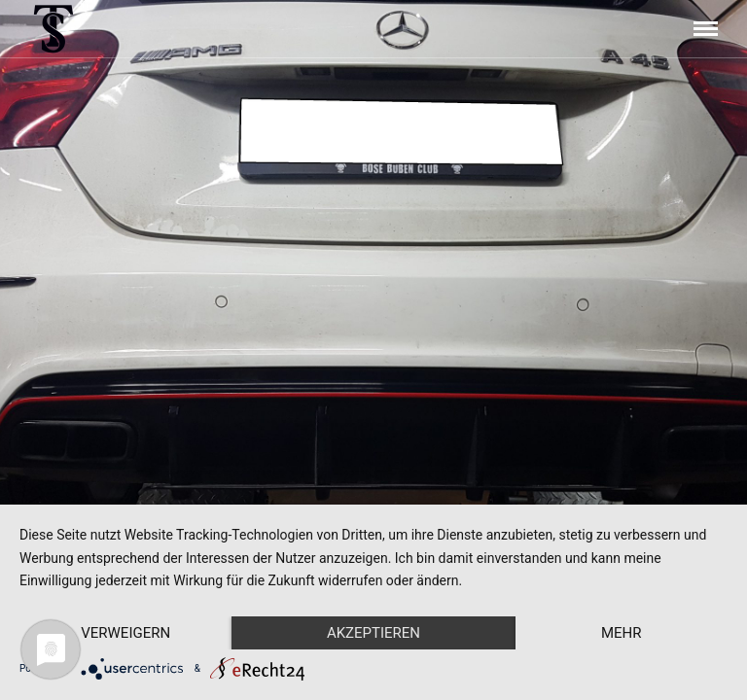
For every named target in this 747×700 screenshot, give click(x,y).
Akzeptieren (373, 633)
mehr (622, 633)
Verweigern (125, 633)
